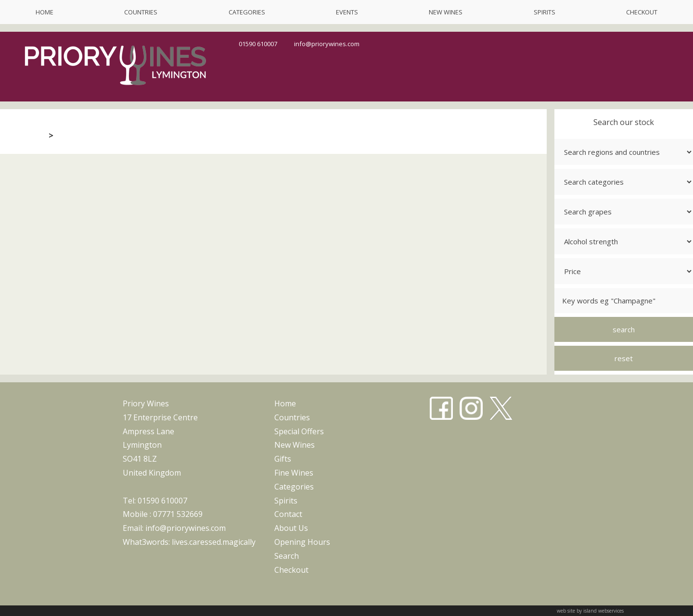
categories (247, 12)
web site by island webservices (590, 611)
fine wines (294, 473)
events (347, 12)
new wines (446, 12)
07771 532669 (178, 514)
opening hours (302, 542)
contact (288, 514)
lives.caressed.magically (214, 542)
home (45, 12)
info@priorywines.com (327, 44)
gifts (283, 459)
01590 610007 (258, 44)
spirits (545, 12)
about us (291, 528)
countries (141, 12)
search (287, 556)
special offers (299, 431)
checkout (642, 12)
